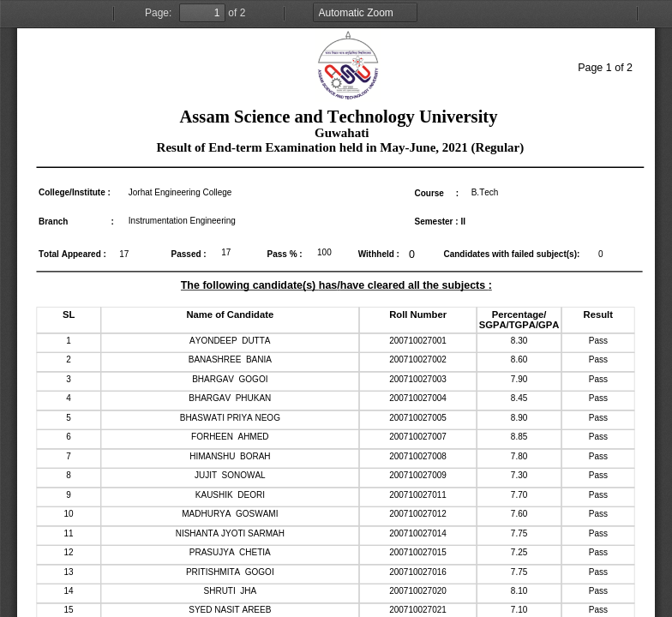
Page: (158, 13)
